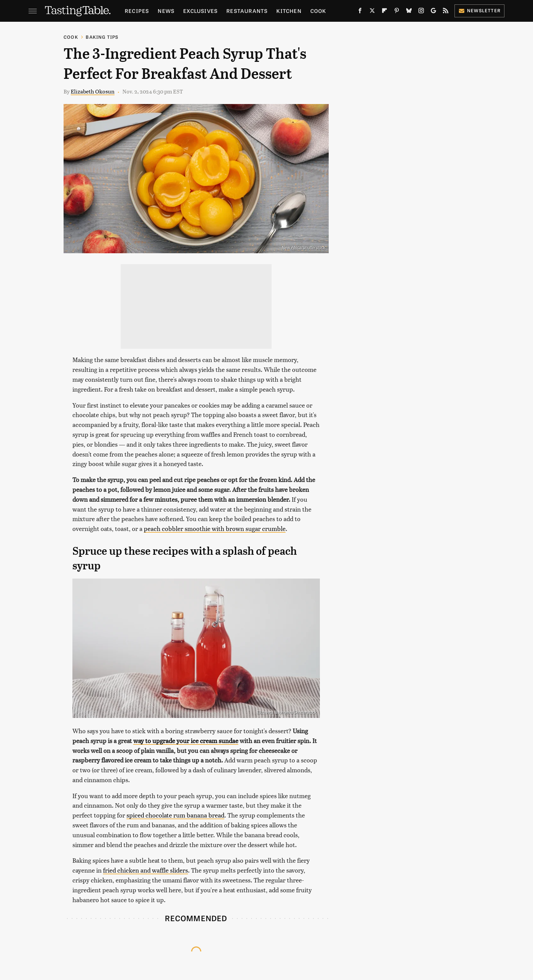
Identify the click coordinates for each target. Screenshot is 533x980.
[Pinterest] (397, 12)
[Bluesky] (409, 12)
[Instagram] (421, 12)
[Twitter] (372, 12)
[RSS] (446, 12)
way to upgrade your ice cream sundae (186, 741)
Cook (318, 11)
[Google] (433, 12)
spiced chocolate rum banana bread (175, 815)
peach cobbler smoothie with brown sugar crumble (215, 528)
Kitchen (289, 11)
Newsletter (479, 10)
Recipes (137, 11)
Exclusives (200, 11)
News (166, 11)
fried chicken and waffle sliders (145, 870)
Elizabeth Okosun (93, 91)
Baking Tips (102, 37)
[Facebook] (360, 12)
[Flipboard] (384, 12)
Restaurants (247, 11)
